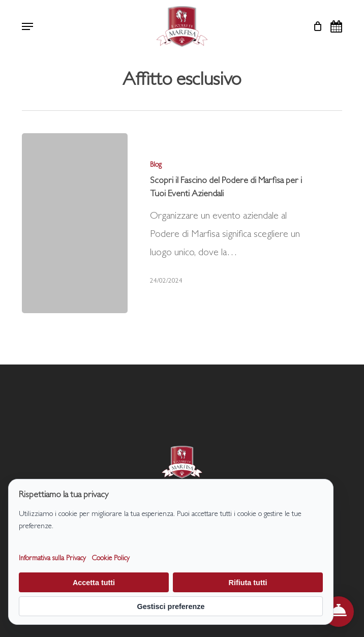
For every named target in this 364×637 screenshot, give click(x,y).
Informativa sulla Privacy (52, 559)
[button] (27, 26)
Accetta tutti (94, 583)
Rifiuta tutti (248, 583)
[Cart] (315, 26)
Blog (156, 165)
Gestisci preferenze (171, 606)
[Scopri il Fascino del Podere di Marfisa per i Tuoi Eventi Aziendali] (75, 223)
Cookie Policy (111, 559)
